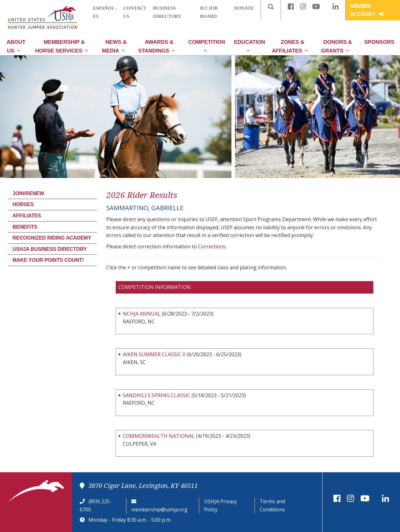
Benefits (25, 227)
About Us (16, 46)
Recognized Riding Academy (52, 238)
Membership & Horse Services (62, 46)
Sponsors (379, 42)
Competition (207, 46)
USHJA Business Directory (50, 249)
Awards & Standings (157, 46)
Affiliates (27, 216)
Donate (244, 8)
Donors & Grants (336, 46)
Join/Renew (28, 193)
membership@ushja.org (159, 509)
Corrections (212, 246)
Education (250, 46)
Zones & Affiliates (290, 46)
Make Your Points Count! (48, 260)
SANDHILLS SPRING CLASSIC (157, 395)
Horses (23, 204)
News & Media (114, 46)
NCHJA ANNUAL (142, 314)
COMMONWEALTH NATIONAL (159, 436)
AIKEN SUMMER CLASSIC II (154, 354)
